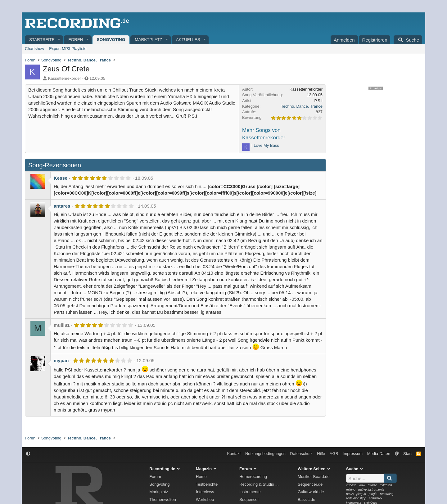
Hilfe (321, 454)
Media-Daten (379, 454)
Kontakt (234, 454)
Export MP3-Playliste (68, 49)
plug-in (361, 494)
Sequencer (249, 499)
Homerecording (253, 477)
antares (62, 206)
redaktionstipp (356, 498)
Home (201, 477)
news (350, 494)
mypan (61, 360)
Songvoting (111, 40)
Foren (76, 40)
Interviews (205, 492)
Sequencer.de (310, 484)
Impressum (353, 454)
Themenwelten (163, 499)
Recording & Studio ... (259, 484)
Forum (155, 477)
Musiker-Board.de (314, 477)
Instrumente (250, 492)
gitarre (372, 485)
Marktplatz (148, 40)
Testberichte (207, 484)
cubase (351, 485)
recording (387, 494)
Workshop (205, 499)
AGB (334, 454)
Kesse (61, 178)
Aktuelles (188, 40)
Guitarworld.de (311, 492)
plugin (373, 494)
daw (362, 485)
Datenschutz (301, 454)
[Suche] (408, 40)
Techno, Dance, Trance (302, 106)
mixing (351, 490)
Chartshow (34, 49)
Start (407, 454)
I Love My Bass (265, 145)
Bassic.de (306, 499)
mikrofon (386, 485)
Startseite (42, 40)
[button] (59, 40)
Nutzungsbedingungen (265, 454)
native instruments (371, 490)
